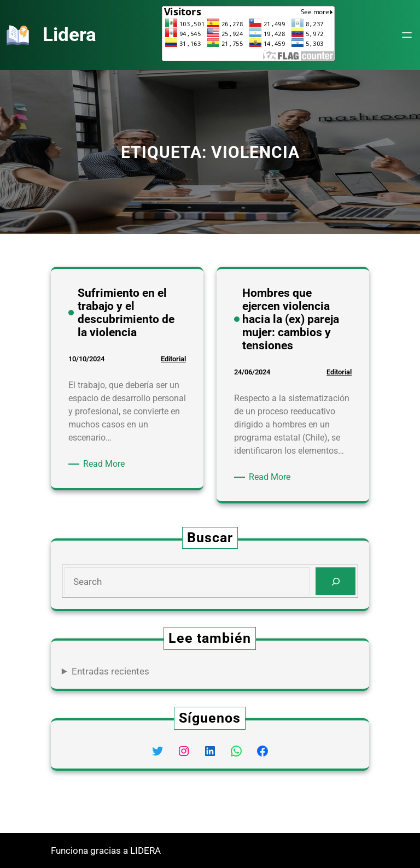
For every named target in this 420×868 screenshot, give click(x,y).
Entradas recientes (110, 671)
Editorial (173, 359)
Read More (106, 464)
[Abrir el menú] (407, 35)
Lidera (69, 34)
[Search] (336, 581)
